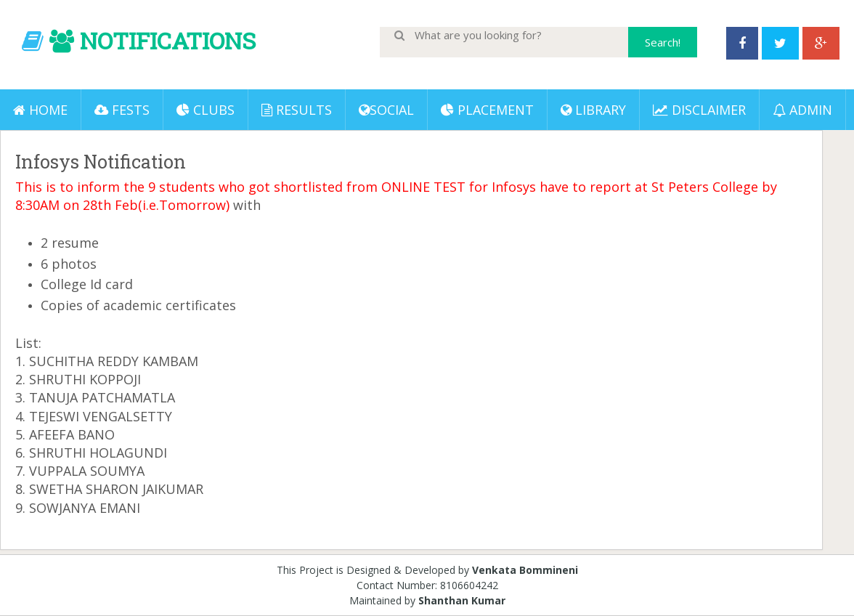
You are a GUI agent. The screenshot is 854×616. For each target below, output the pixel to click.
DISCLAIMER (699, 110)
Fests (122, 110)
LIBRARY (593, 110)
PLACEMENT (487, 110)
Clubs (206, 110)
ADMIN (802, 110)
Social (386, 110)
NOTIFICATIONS (168, 40)
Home (40, 110)
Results (297, 110)
